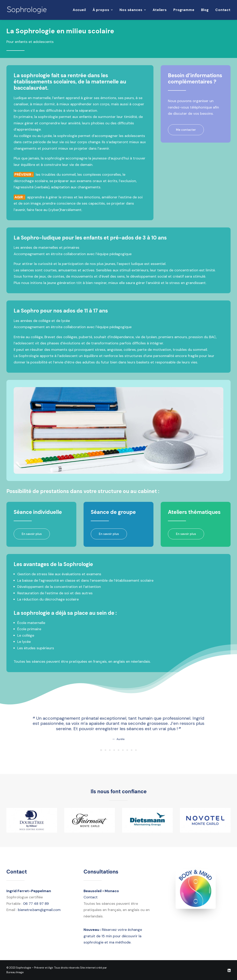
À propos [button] (103, 10)
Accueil (79, 10)
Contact (223, 10)
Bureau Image (15, 972)
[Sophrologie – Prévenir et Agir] (27, 10)
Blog (205, 10)
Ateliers (160, 10)
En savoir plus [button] (32, 534)
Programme (184, 10)
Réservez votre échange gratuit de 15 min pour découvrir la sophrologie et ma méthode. (113, 936)
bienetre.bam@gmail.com (39, 910)
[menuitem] (81, 10)
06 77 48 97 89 (36, 903)
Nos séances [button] (133, 10)
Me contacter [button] (186, 130)
